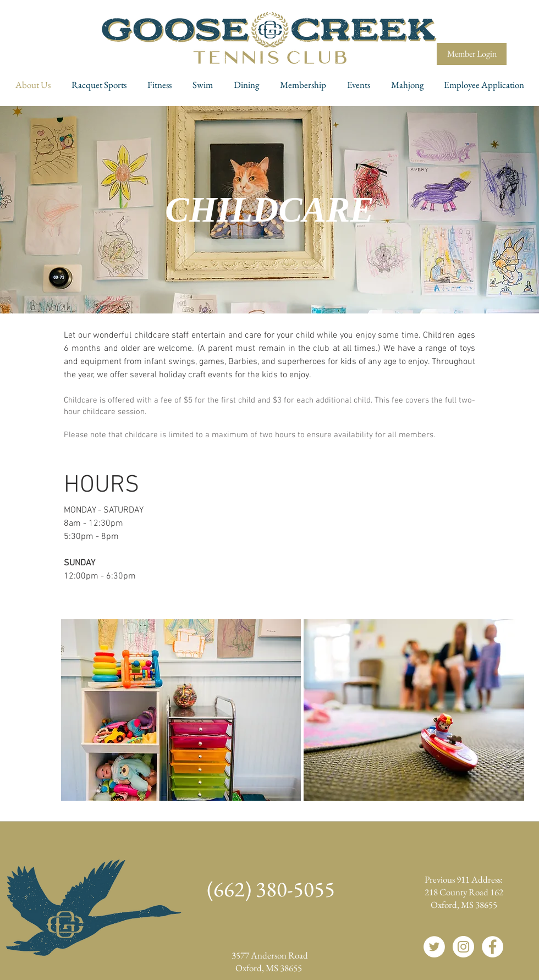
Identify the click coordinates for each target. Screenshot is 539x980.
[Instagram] (463, 947)
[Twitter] (434, 947)
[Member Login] (472, 54)
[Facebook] (493, 947)
